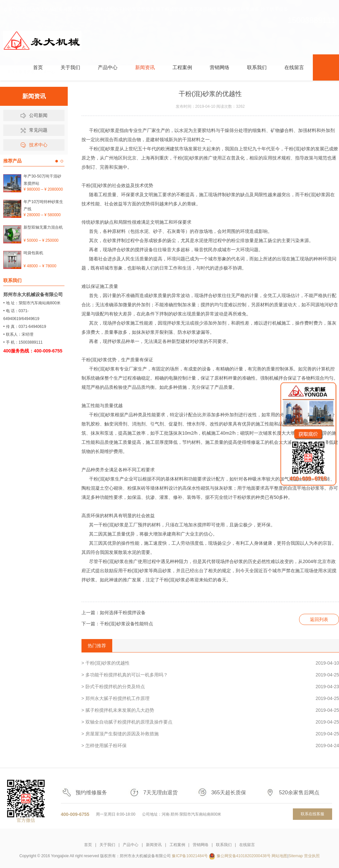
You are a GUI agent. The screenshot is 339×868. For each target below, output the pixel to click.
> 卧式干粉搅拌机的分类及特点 (210, 687)
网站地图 (279, 856)
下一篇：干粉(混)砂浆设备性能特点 (117, 624)
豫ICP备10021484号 (190, 856)
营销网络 (201, 845)
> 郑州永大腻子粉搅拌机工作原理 (210, 698)
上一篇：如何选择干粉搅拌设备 (114, 613)
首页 (88, 845)
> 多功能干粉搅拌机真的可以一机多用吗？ (210, 675)
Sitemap (295, 856)
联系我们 (224, 845)
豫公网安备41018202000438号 (244, 856)
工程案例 (177, 845)
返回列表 (319, 619)
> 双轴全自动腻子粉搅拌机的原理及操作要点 (210, 722)
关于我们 (107, 845)
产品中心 (131, 845)
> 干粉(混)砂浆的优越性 (210, 663)
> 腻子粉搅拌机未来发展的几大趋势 (210, 710)
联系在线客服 (312, 814)
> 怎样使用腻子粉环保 (210, 745)
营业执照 (312, 856)
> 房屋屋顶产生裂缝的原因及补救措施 (210, 734)
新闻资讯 (154, 845)
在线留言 (247, 845)
